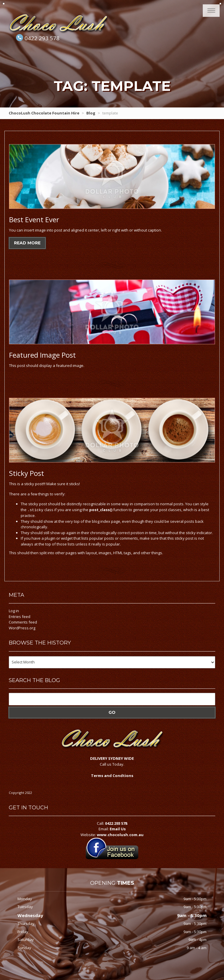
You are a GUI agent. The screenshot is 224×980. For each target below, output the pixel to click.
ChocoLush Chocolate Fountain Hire (44, 113)
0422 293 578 (42, 38)
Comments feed (23, 622)
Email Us (118, 829)
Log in (14, 610)
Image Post (42, 355)
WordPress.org (22, 628)
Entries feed (20, 616)
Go (112, 712)
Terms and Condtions (112, 775)
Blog (91, 113)
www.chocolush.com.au (120, 834)
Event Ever (34, 219)
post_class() (101, 510)
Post (27, 473)
